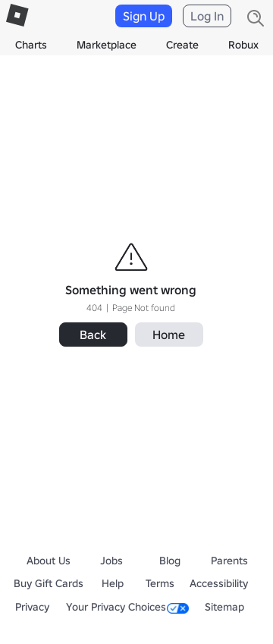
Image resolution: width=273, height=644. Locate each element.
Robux (243, 45)
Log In (207, 16)
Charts (31, 45)
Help (113, 583)
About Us (49, 561)
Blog (170, 561)
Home (169, 335)
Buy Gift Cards (49, 583)
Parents (229, 561)
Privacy (32, 607)
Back (93, 335)
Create (182, 45)
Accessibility (219, 583)
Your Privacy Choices (127, 607)
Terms (160, 583)
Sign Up (144, 16)
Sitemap (224, 607)
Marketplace (107, 45)
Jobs (111, 561)
